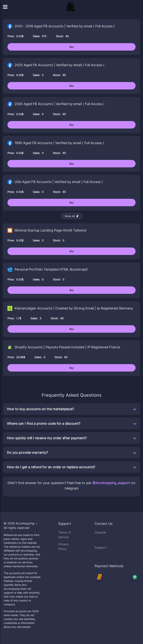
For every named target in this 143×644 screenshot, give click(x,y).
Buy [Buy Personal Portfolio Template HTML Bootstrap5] (72, 290)
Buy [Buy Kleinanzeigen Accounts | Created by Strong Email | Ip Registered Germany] (72, 329)
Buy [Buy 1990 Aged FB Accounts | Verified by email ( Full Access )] (72, 164)
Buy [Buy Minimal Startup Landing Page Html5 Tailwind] (72, 251)
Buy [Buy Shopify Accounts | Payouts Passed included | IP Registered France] (72, 368)
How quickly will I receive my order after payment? (71, 438)
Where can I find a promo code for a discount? (71, 424)
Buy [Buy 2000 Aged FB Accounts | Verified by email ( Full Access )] (72, 125)
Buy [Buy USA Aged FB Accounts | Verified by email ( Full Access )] (72, 203)
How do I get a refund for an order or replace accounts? (71, 467)
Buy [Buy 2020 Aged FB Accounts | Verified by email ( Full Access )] (72, 86)
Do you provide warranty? (71, 453)
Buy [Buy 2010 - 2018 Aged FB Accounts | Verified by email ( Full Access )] (72, 47)
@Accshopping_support (111, 483)
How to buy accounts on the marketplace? (71, 409)
